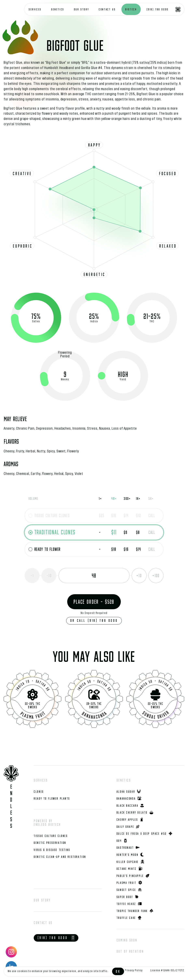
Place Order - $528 (94, 602)
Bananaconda (94, 715)
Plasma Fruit (33, 715)
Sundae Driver (156, 715)
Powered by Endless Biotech (47, 823)
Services (41, 780)
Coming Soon (127, 940)
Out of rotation (130, 951)
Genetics (124, 780)
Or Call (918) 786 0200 (94, 620)
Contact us (43, 923)
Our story (42, 900)
